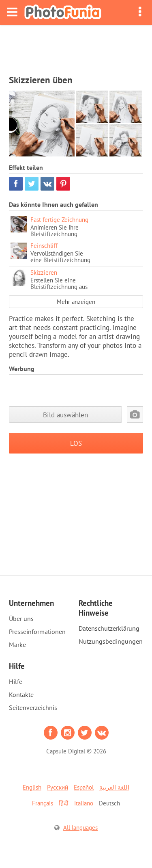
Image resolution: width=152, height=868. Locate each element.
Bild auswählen (65, 415)
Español (84, 787)
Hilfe (16, 681)
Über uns (21, 618)
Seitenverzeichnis (33, 707)
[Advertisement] (76, 47)
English (32, 787)
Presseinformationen (37, 631)
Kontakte (21, 694)
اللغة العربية (114, 787)
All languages (80, 828)
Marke (17, 644)
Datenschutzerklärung (109, 628)
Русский (58, 787)
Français (43, 803)
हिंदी (64, 803)
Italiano (84, 803)
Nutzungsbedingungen (111, 641)
